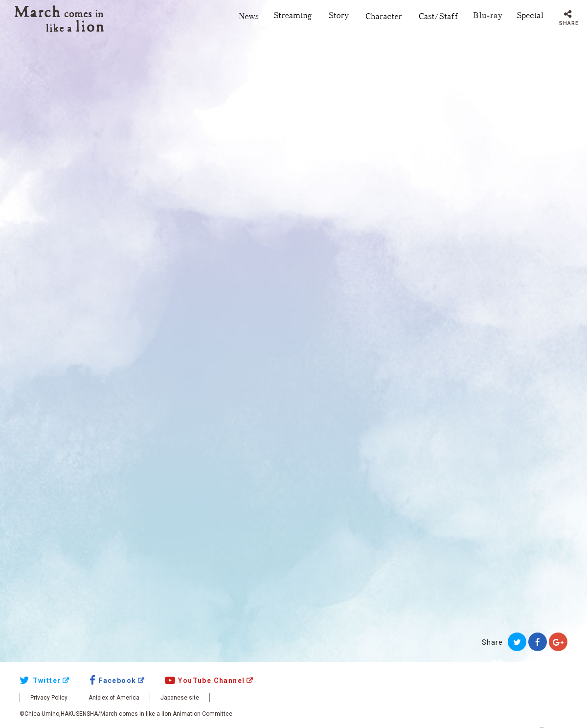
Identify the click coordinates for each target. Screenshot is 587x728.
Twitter (40, 681)
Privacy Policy (49, 698)
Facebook (113, 681)
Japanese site (180, 698)
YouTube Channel (205, 681)
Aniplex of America (114, 698)
